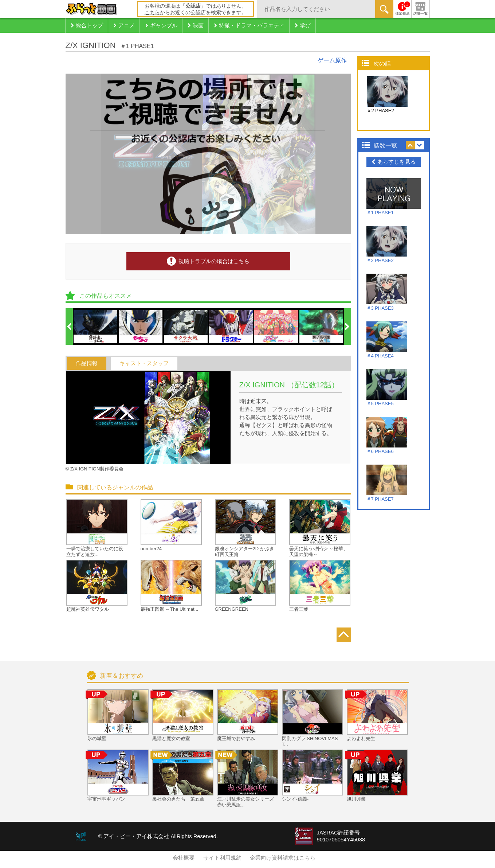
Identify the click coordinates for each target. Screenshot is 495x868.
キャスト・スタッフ (144, 363)
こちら (152, 12)
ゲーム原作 (332, 60)
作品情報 (87, 363)
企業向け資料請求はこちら (283, 858)
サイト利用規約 (222, 858)
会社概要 (184, 858)
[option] (96, 327)
